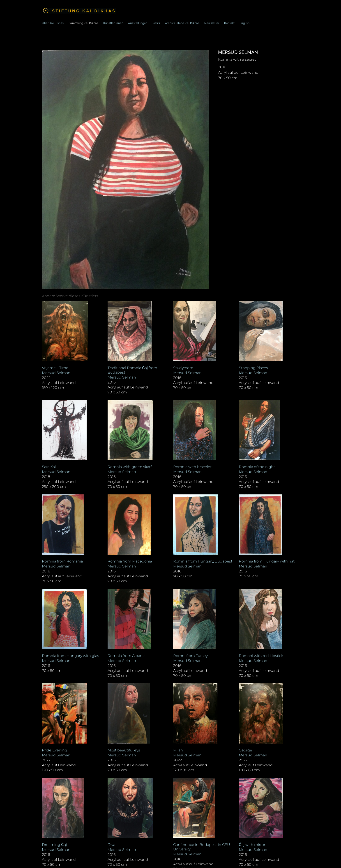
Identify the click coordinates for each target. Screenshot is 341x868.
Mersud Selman (238, 52)
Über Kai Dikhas (53, 23)
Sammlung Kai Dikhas (84, 23)
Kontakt (229, 23)
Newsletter (212, 23)
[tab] (70, 296)
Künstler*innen (113, 23)
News (156, 23)
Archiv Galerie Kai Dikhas (182, 23)
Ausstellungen (138, 23)
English (245, 23)
